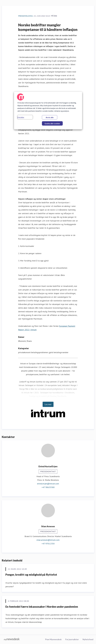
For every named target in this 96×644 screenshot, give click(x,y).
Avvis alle (50, 117)
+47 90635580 (48, 487)
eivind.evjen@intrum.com (48, 484)
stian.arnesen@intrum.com (48, 540)
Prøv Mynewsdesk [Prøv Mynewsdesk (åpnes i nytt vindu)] (53, 639)
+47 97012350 (48, 544)
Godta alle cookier (52, 123)
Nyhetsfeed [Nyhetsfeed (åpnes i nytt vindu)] (88, 639)
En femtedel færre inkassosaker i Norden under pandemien (42, 607)
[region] (48, 111)
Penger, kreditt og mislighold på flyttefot (31, 575)
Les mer (48, 404)
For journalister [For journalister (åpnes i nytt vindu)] (72, 639)
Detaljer (21, 117)
